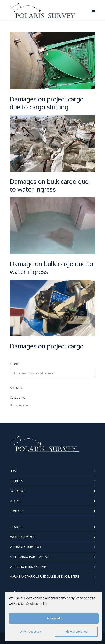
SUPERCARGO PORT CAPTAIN (30, 557)
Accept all (54, 618)
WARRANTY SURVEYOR (25, 547)
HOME (14, 471)
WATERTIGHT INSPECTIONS (28, 567)
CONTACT (16, 511)
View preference (76, 632)
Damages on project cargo (47, 346)
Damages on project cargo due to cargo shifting (47, 103)
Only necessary (30, 632)
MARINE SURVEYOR (22, 537)
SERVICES (16, 527)
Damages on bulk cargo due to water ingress (49, 185)
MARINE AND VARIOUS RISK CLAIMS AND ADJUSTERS (45, 577)
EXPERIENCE (17, 491)
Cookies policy (37, 604)
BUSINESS (16, 481)
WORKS (15, 501)
